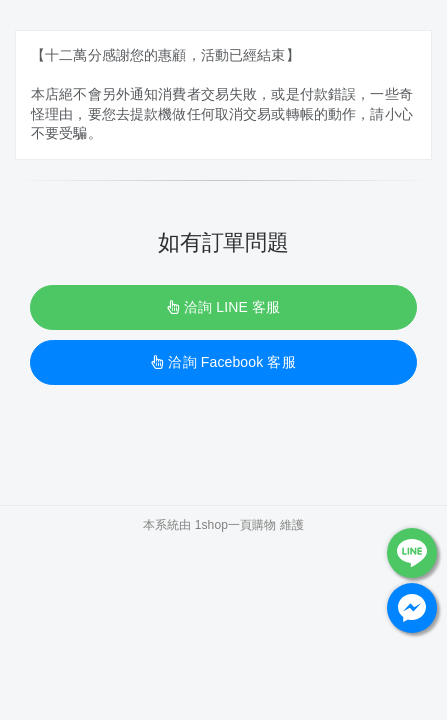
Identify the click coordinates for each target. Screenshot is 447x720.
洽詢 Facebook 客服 (223, 362)
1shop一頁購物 (236, 525)
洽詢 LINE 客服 (223, 307)
